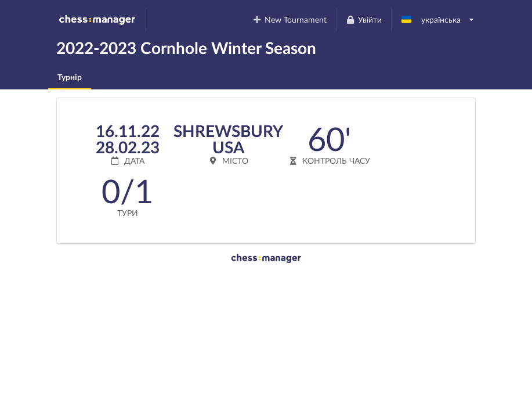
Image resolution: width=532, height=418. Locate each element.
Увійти (363, 19)
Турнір (70, 77)
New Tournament (290, 19)
